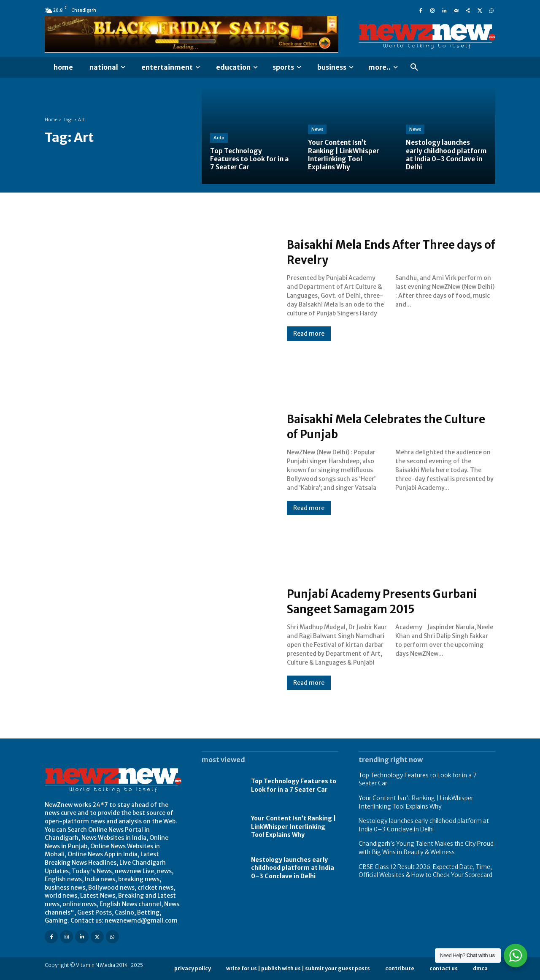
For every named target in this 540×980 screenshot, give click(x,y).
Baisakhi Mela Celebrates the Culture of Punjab (376, 426)
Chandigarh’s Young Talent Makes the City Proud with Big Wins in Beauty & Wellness (426, 848)
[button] (414, 68)
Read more (309, 334)
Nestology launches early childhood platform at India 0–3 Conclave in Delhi (293, 868)
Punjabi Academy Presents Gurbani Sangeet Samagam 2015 (387, 601)
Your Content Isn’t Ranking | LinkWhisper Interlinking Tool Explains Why (293, 827)
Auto (219, 138)
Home (51, 120)
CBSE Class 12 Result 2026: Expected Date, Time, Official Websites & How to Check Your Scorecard (425, 871)
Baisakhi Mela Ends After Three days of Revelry (382, 252)
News (317, 129)
